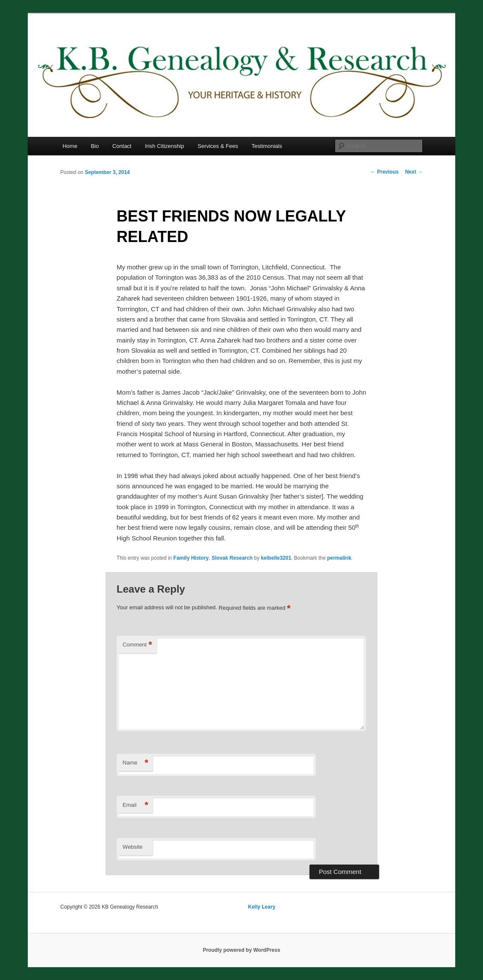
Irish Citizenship (165, 146)
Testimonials (267, 146)
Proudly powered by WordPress (241, 950)
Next (414, 172)
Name (135, 763)
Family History (191, 558)
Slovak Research (232, 558)
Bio (95, 146)
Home (70, 146)
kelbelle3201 (276, 558)
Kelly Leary (262, 907)
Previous (385, 172)
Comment (137, 645)
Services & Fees (218, 146)
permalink (339, 558)
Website (133, 847)
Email (135, 805)
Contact (122, 146)
